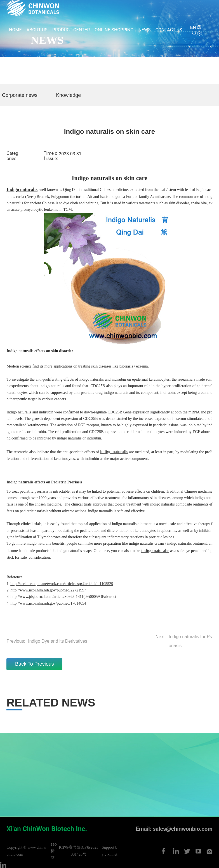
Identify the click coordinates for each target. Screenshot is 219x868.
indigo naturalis (124, 524)
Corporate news (20, 95)
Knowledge (68, 95)
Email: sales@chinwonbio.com (174, 829)
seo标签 (54, 851)
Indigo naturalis (20, 351)
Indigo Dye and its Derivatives (58, 641)
